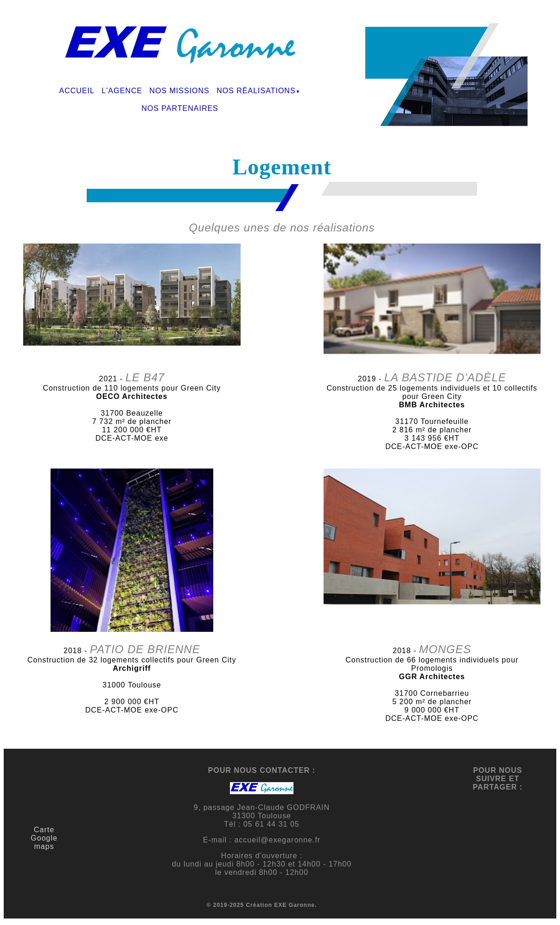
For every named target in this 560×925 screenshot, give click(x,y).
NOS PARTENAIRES (180, 108)
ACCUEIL (77, 91)
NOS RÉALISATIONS (256, 91)
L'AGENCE (122, 91)
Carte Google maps (44, 838)
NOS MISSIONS (179, 91)
